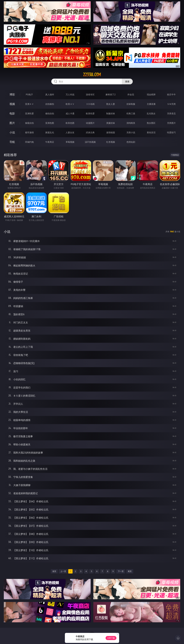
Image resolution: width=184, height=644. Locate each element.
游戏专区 (90, 94)
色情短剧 (131, 142)
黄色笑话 (151, 132)
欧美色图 (70, 123)
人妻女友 (70, 132)
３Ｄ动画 (90, 104)
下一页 (121, 571)
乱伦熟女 (151, 113)
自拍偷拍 (50, 104)
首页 (54, 571)
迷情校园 (111, 132)
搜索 (127, 81)
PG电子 (29, 94)
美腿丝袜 (111, 123)
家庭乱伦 (50, 132)
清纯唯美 (131, 123)
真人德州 (50, 94)
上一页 (63, 571)
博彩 (12, 94)
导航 (12, 142)
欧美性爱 (90, 113)
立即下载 (111, 638)
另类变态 (171, 113)
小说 (12, 132)
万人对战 (70, 94)
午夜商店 (50, 142)
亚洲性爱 (29, 113)
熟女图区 (151, 123)
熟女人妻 (111, 104)
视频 (12, 104)
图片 (12, 123)
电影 (12, 113)
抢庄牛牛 (171, 94)
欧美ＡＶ (70, 104)
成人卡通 (70, 113)
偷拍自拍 (50, 113)
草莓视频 (70, 142)
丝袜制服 (131, 104)
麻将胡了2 (111, 94)
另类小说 (131, 132)
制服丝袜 (111, 113)
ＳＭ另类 (171, 104)
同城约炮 (29, 142)
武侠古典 (90, 132)
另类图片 (171, 123)
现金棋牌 (151, 94)
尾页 (130, 571)
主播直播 (151, 104)
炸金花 (131, 94)
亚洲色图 (50, 123)
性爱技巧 (171, 132)
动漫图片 (90, 123)
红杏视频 (111, 142)
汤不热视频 (90, 142)
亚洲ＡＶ (29, 104)
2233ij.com (92, 75)
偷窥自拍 (29, 123)
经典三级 (131, 113)
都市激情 (29, 132)
